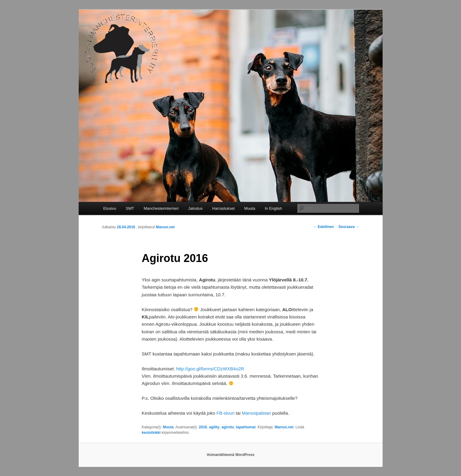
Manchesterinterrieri (161, 208)
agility (214, 427)
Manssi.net (165, 227)
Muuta (250, 208)
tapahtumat (246, 427)
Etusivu (110, 208)
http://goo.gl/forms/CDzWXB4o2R (210, 369)
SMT (130, 208)
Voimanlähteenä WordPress (231, 455)
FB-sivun (225, 413)
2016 (203, 427)
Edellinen (323, 227)
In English (273, 208)
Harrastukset (223, 208)
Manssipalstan (256, 413)
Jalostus (195, 208)
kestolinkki (151, 433)
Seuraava (349, 227)
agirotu (228, 427)
